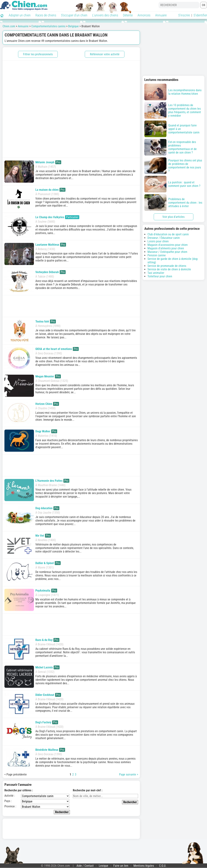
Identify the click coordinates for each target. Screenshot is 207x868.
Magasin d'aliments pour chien (166, 248)
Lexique (103, 866)
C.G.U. (163, 866)
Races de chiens (46, 15)
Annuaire (161, 15)
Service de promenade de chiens (167, 266)
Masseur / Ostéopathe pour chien (167, 252)
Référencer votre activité (105, 54)
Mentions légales (144, 866)
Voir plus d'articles (173, 217)
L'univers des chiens (105, 15)
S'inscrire (184, 15)
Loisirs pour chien (158, 241)
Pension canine (157, 255)
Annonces (144, 15)
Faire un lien (121, 866)
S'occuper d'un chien (74, 15)
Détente (128, 15)
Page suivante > (129, 774)
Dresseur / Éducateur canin (164, 238)
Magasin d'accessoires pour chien (168, 245)
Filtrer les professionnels (38, 54)
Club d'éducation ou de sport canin (168, 234)
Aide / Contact (85, 866)
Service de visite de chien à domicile (169, 269)
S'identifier (200, 15)
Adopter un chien (20, 15)
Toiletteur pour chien (160, 276)
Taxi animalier (156, 273)
